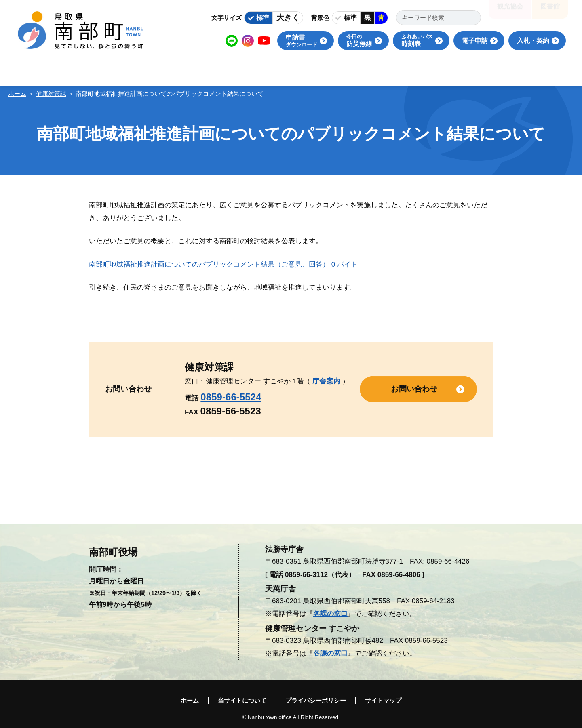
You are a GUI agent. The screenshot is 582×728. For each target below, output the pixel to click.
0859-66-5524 (231, 397)
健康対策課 (51, 94)
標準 (263, 18)
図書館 (550, 12)
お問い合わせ (414, 389)
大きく (288, 18)
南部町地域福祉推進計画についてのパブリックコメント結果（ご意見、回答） (223, 264)
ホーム (17, 94)
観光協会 (510, 12)
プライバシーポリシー (316, 700)
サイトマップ (383, 700)
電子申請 (475, 41)
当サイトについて (242, 700)
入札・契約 (533, 41)
